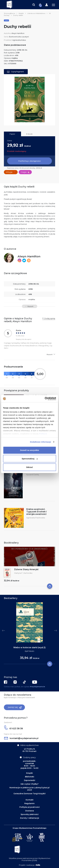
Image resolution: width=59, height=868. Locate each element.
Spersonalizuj (30, 459)
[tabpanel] (30, 633)
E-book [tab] (29, 134)
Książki (21, 13)
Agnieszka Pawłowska (36, 518)
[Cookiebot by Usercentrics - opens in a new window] (45, 399)
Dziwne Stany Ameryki (26, 569)
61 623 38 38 (13, 729)
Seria (6, 21)
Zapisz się (15, 707)
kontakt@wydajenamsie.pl (21, 738)
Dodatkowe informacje (41, 442)
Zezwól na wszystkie (30, 450)
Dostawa (30, 811)
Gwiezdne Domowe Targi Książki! (30, 794)
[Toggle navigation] (34, 5)
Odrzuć (30, 467)
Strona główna (9, 13)
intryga (11, 172)
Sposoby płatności (30, 814)
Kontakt (30, 800)
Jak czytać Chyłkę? (30, 784)
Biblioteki (30, 777)
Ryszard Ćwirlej (33, 475)
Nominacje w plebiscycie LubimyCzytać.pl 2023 (30, 789)
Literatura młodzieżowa (36, 13)
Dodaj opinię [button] (50, 318)
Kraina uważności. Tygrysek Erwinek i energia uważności (37, 512)
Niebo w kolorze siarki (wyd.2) (30, 647)
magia (25, 172)
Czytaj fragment (15, 72)
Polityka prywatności (30, 807)
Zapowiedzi (30, 780)
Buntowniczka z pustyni (19, 37)
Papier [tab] (12, 134)
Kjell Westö (30, 651)
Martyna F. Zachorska (23, 573)
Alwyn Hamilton (18, 33)
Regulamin (30, 803)
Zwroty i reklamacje (30, 818)
